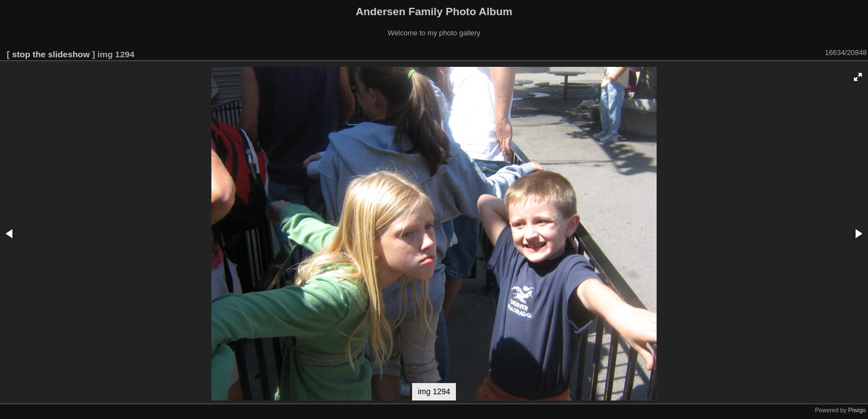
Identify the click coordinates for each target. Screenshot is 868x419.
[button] (858, 77)
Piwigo (857, 410)
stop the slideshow (51, 54)
